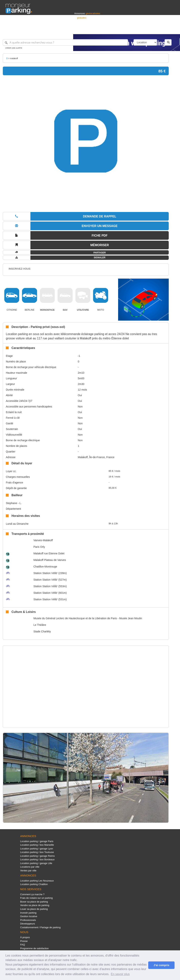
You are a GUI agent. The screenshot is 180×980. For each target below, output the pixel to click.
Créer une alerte (14, 48)
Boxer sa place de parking (34, 902)
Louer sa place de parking (34, 909)
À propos (25, 937)
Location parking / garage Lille (36, 863)
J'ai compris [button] (161, 965)
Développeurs (28, 924)
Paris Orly (39, 547)
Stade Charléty (42, 631)
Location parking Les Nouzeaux (37, 881)
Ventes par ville (28, 871)
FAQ (23, 945)
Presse (24, 941)
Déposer (140, 30)
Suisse (171, 30)
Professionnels (112, 30)
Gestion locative (29, 916)
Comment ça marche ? (32, 894)
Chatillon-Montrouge (45, 567)
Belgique (160, 30)
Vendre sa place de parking (35, 905)
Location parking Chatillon (34, 884)
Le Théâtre (40, 625)
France (150, 30)
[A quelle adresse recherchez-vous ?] (65, 42)
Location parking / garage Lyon (37, 849)
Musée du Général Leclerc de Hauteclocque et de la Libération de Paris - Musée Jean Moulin (88, 618)
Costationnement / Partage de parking (40, 927)
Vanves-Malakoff (43, 540)
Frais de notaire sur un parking (36, 898)
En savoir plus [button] (120, 974)
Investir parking (28, 913)
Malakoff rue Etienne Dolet (49, 553)
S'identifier (128, 30)
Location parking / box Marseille (37, 845)
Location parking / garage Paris (37, 841)
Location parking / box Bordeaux (37, 859)
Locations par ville (30, 867)
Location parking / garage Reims (37, 856)
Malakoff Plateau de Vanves (50, 560)
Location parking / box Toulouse (37, 852)
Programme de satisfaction (34, 948)
